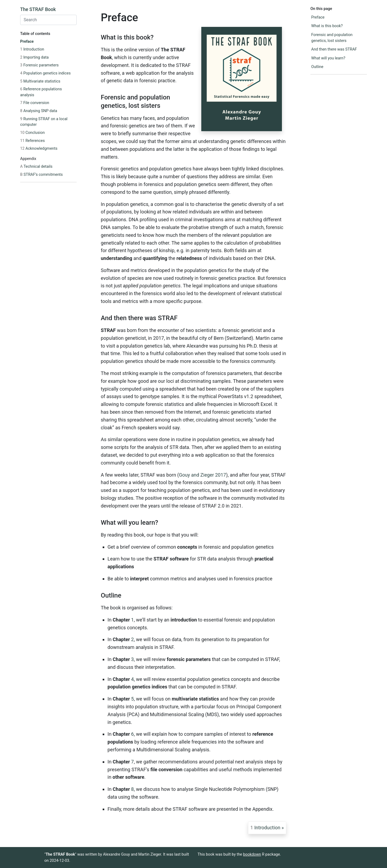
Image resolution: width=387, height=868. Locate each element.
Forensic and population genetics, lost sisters (332, 38)
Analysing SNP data (39, 111)
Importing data (34, 57)
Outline (317, 67)
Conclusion (32, 133)
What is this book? (327, 26)
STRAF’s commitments (42, 175)
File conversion (35, 103)
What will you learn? (328, 58)
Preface (27, 42)
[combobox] (48, 20)
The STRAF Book (38, 9)
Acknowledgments (39, 149)
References (33, 141)
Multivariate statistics (40, 81)
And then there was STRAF (334, 49)
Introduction (32, 49)
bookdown (252, 854)
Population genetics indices (45, 73)
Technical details (36, 167)
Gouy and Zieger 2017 (203, 475)
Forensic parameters (39, 65)
